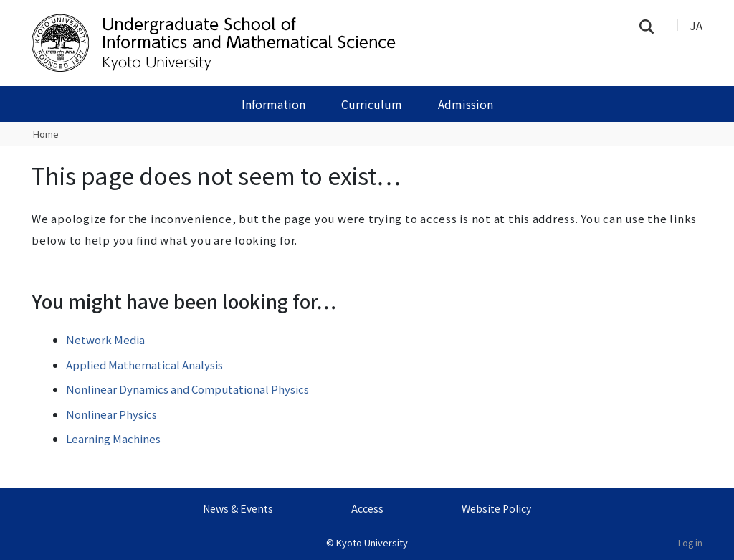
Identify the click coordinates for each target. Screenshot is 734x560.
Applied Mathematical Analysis (144, 365)
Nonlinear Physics (111, 414)
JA (696, 25)
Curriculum (372, 104)
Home (46, 134)
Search (651, 26)
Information (273, 104)
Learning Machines (113, 438)
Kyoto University (372, 542)
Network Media (105, 340)
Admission (466, 104)
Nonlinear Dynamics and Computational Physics (187, 389)
